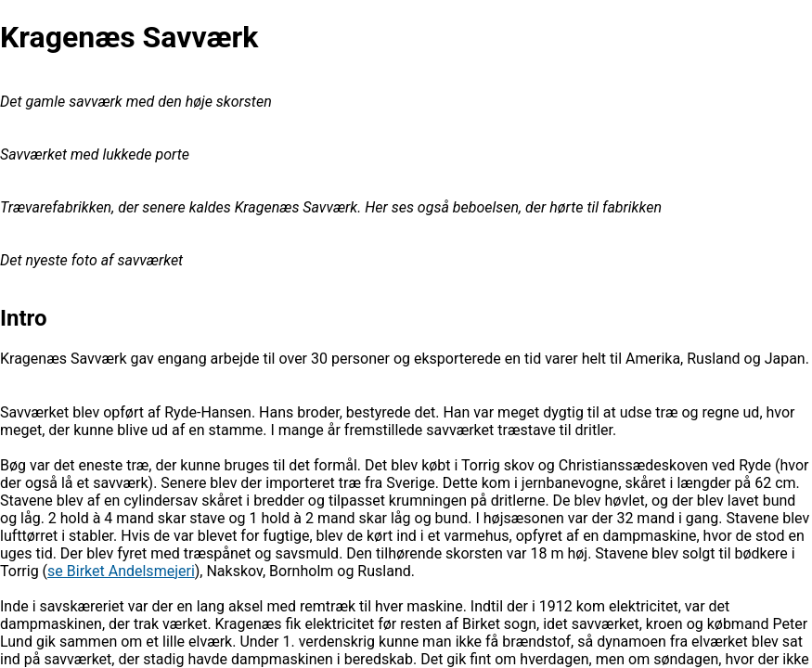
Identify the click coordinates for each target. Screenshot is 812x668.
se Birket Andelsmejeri (121, 571)
